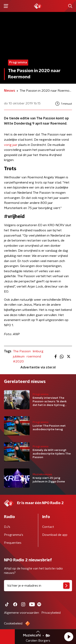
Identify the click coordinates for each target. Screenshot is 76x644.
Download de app (55, 535)
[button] (69, 637)
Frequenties (13, 543)
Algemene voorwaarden (21, 613)
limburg (38, 351)
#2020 (18, 361)
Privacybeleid (51, 613)
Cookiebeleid (13, 623)
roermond (34, 356)
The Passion (22, 351)
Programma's (14, 535)
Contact (48, 527)
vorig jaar (11, 145)
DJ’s (7, 527)
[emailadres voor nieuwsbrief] (38, 586)
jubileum (19, 356)
